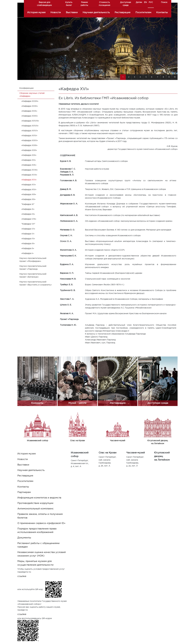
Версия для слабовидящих (44, 4)
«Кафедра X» (28, 209)
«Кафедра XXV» (29, 136)
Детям (139, 2)
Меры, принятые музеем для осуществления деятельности (35, 563)
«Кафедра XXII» (29, 150)
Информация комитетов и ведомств (39, 498)
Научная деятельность (96, 13)
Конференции (26, 88)
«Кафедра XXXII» (30, 101)
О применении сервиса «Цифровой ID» (41, 523)
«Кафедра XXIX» (30, 116)
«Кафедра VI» (28, 229)
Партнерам (24, 492)
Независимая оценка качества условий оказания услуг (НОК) (42, 554)
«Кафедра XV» (29, 185)
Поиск (164, 2)
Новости (56, 13)
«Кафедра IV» (28, 239)
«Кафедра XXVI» (30, 131)
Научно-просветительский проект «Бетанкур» (33, 276)
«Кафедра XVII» (29, 175)
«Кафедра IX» (28, 214)
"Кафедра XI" (28, 204)
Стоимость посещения (104, 4)
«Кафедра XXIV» (30, 141)
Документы (24, 538)
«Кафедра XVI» (29, 180)
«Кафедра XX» (29, 160)
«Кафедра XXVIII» (30, 121)
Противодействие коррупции (35, 503)
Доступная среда (126, 4)
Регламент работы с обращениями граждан (38, 545)
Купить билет (69, 4)
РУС (151, 2)
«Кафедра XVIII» (30, 170)
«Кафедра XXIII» (29, 145)
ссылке (22, 576)
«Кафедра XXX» (29, 111)
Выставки (72, 13)
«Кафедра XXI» (29, 155)
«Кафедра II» (28, 249)
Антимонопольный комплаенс (36, 509)
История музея (36, 13)
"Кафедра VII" (28, 224)
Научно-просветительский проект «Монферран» (33, 260)
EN (145, 2)
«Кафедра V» (28, 234)
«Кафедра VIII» (29, 219)
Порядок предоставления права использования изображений (37, 531)
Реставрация (123, 13)
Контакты (162, 13)
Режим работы (84, 4)
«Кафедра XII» (28, 199)
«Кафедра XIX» (29, 165)
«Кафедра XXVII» (30, 126)
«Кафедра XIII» (29, 195)
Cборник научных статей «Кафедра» (32, 95)
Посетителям (143, 13)
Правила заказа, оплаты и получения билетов (40, 516)
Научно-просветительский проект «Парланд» (33, 268)
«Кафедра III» (28, 244)
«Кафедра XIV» (29, 190)
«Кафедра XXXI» (30, 106)
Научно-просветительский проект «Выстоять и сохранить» (36, 283)
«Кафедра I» (27, 253)
